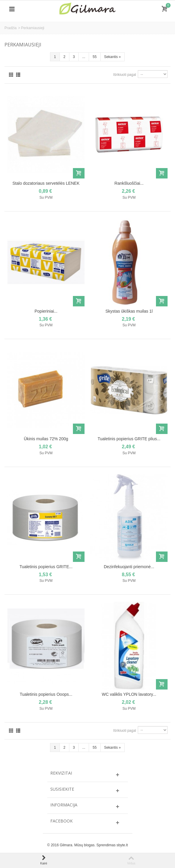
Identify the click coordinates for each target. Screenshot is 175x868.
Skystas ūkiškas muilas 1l (129, 311)
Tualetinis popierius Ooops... (46, 694)
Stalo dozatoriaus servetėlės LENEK (46, 183)
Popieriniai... (46, 311)
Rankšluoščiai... (129, 183)
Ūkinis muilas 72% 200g (46, 439)
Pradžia (11, 28)
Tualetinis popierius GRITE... (46, 567)
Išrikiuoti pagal (125, 75)
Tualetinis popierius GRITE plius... (129, 439)
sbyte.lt (122, 845)
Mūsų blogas (84, 845)
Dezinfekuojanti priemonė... (129, 567)
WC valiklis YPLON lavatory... (129, 694)
